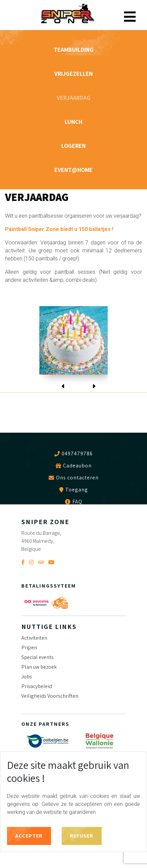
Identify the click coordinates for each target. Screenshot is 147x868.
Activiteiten (34, 638)
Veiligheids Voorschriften (50, 696)
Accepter (29, 836)
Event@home (73, 170)
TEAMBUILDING (74, 50)
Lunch (73, 122)
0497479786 (77, 454)
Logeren (73, 146)
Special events (37, 657)
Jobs (27, 677)
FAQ (77, 502)
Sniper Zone (67, 14)
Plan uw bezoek (39, 667)
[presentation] (63, 382)
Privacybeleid (37, 686)
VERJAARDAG (74, 98)
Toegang (77, 490)
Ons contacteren (77, 478)
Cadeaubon (77, 466)
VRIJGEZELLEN (73, 74)
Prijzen (29, 647)
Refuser (82, 836)
